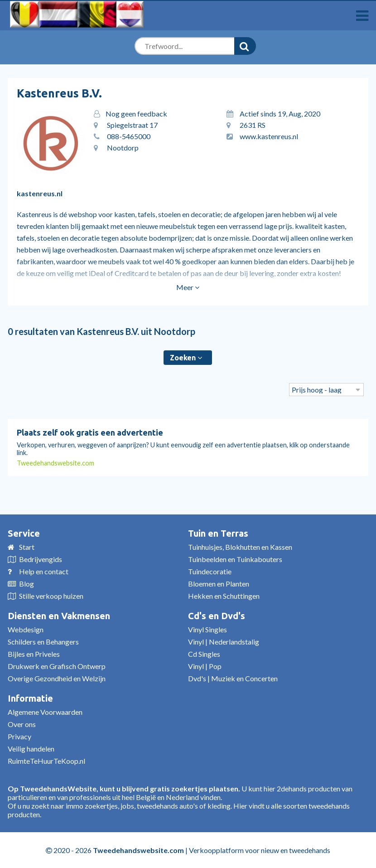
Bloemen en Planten (219, 584)
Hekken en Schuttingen (224, 596)
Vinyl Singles (207, 629)
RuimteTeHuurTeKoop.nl (46, 761)
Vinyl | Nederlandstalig (224, 642)
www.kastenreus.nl (269, 136)
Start (27, 547)
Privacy (19, 736)
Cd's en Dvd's (217, 616)
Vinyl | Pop (205, 666)
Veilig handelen (31, 749)
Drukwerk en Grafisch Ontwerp (57, 666)
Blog (27, 584)
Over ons (22, 724)
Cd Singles (204, 654)
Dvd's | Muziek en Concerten (233, 678)
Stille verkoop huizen (51, 596)
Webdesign (26, 629)
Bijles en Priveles (34, 654)
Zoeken (186, 358)
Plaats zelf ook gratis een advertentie (90, 432)
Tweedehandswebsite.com (55, 463)
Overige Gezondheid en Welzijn (57, 678)
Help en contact (44, 571)
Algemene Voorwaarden (45, 712)
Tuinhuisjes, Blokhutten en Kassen (240, 547)
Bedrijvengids (41, 559)
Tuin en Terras (218, 533)
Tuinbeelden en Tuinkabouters (235, 559)
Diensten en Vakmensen (59, 616)
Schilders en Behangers (43, 642)
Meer (188, 287)
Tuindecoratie (210, 571)
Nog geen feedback (136, 114)
